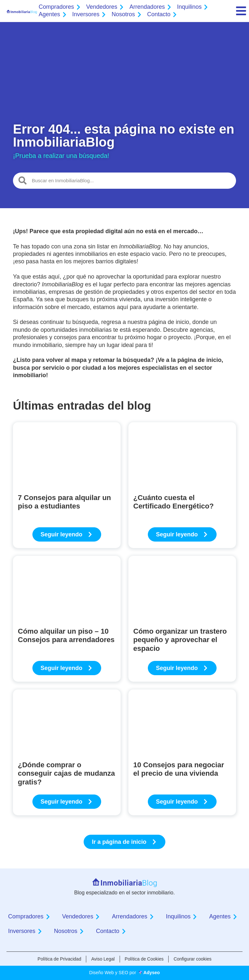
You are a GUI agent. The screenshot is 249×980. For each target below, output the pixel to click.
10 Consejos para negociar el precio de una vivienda (179, 769)
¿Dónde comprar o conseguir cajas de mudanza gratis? (66, 773)
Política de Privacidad (59, 959)
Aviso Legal (103, 959)
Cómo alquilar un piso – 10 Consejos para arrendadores (66, 635)
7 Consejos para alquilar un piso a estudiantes (64, 502)
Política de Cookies (144, 959)
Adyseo (152, 973)
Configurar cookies (192, 959)
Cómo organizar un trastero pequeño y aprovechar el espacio (180, 640)
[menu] (241, 11)
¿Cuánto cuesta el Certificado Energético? (173, 502)
